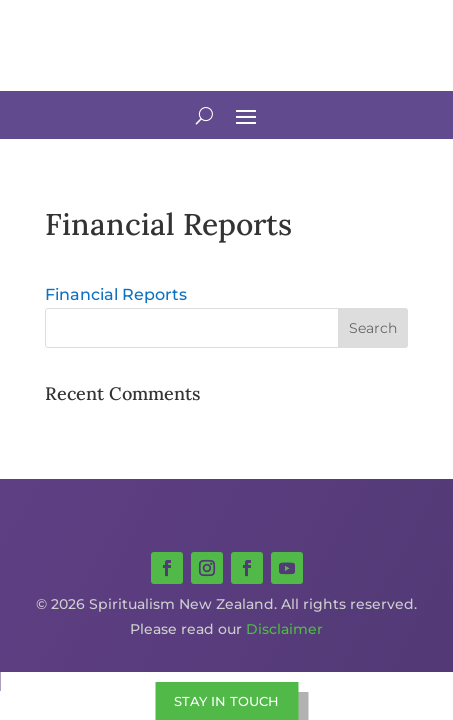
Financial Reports (116, 294)
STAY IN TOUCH (226, 701)
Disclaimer (284, 629)
